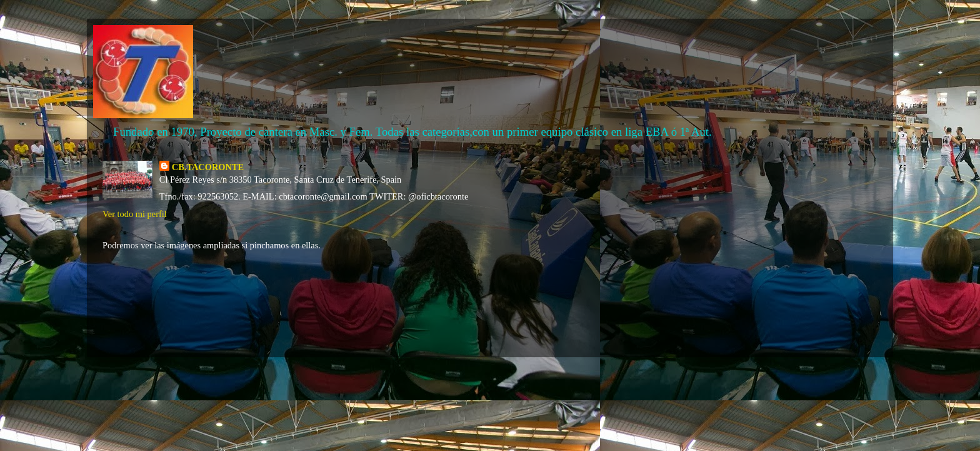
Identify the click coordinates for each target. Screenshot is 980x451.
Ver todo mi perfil (135, 214)
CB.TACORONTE (208, 167)
